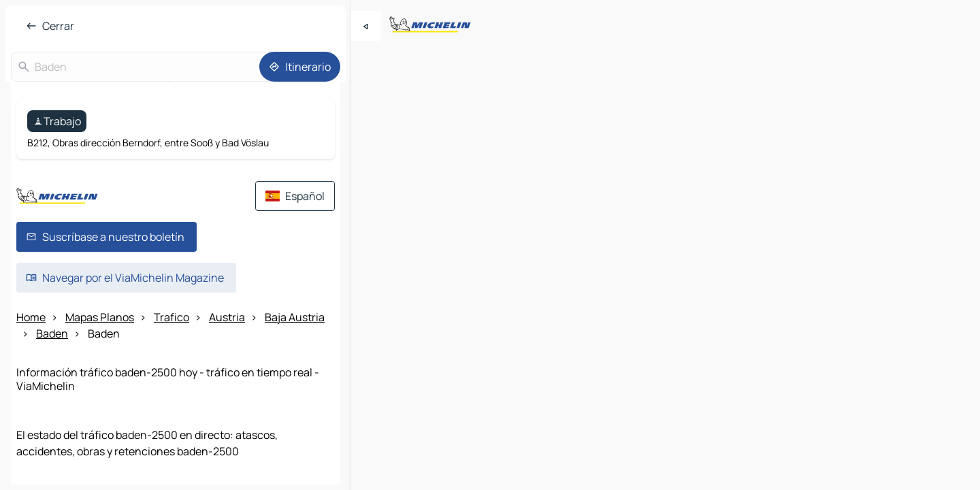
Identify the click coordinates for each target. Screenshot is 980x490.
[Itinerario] (300, 67)
